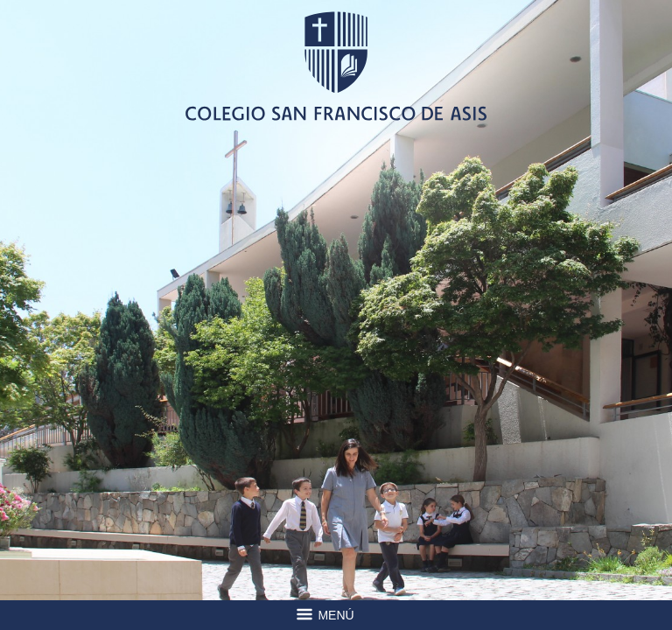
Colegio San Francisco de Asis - (336, 66)
